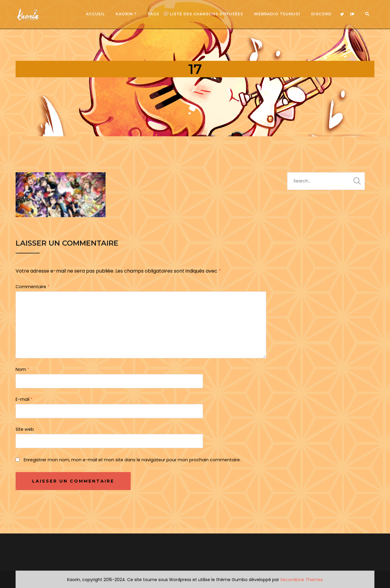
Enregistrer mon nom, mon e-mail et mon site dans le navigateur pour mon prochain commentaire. (132, 460)
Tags (153, 14)
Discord (321, 14)
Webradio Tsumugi (277, 14)
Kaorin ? (126, 14)
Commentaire (33, 287)
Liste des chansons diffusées (207, 14)
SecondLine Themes (302, 580)
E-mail (24, 399)
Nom (22, 369)
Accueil (95, 14)
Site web (25, 429)
